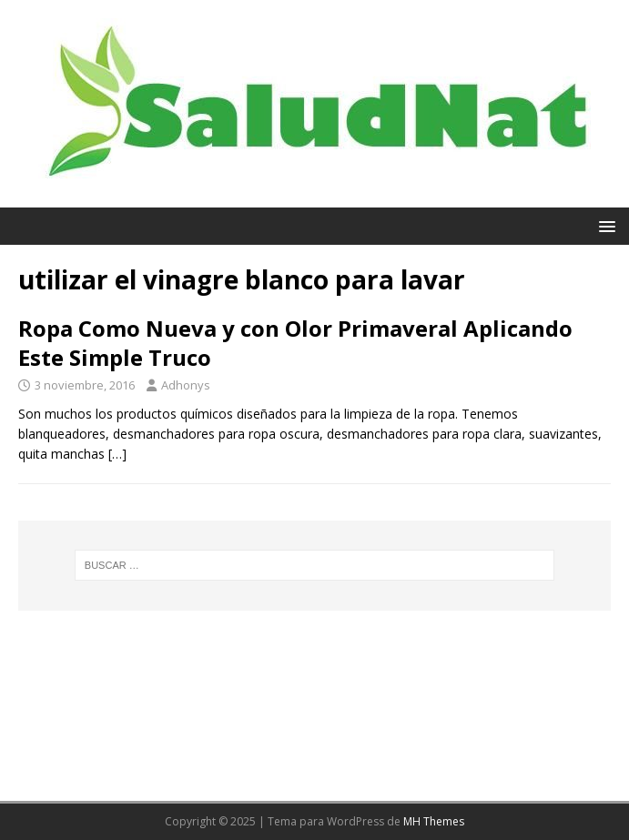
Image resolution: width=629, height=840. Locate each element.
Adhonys (186, 385)
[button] (604, 225)
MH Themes (434, 821)
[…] (117, 454)
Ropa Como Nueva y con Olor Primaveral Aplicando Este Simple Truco (295, 342)
